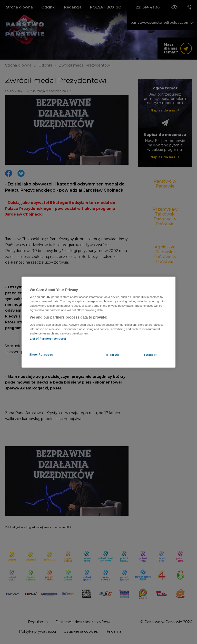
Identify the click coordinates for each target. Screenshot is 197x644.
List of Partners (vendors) (48, 339)
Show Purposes (41, 354)
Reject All (112, 355)
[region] (98, 322)
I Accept (150, 355)
